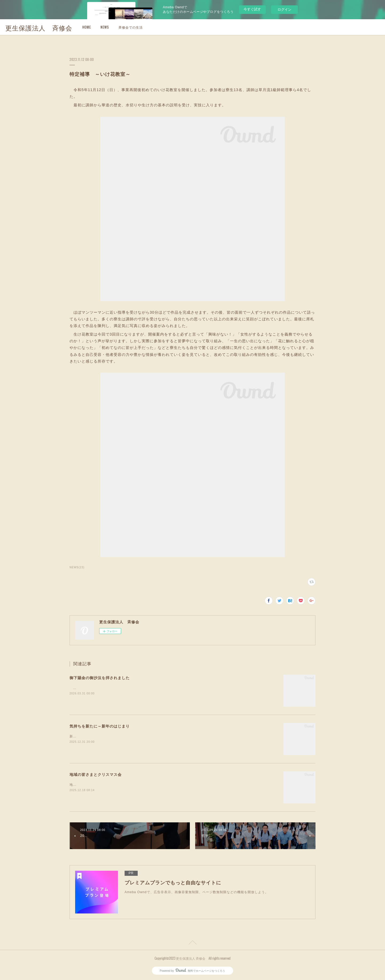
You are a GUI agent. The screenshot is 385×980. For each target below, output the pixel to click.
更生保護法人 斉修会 (39, 28)
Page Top (192, 943)
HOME (87, 27)
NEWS (105, 27)
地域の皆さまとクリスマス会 (96, 775)
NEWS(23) (77, 567)
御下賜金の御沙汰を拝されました (100, 678)
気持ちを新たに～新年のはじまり (100, 726)
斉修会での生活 (131, 27)
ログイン (284, 9)
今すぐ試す (252, 9)
